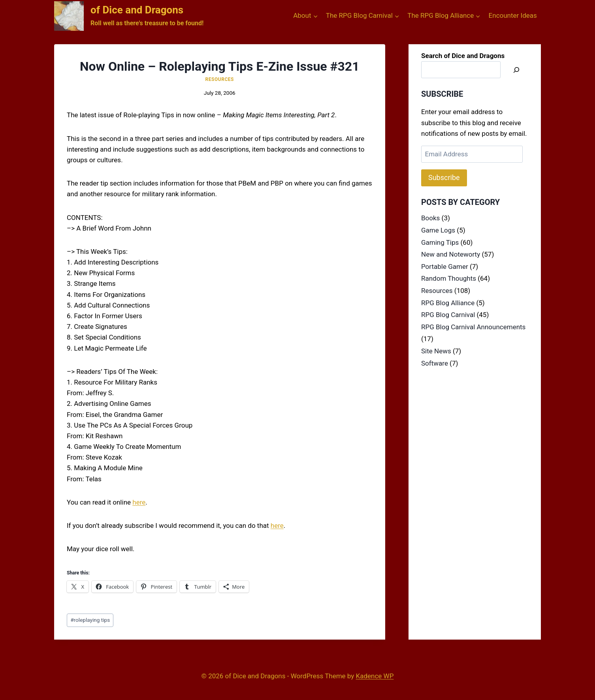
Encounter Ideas (513, 15)
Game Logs (438, 230)
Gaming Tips (440, 242)
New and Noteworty (451, 254)
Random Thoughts (449, 278)
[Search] (516, 70)
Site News (436, 351)
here (139, 502)
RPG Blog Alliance (448, 303)
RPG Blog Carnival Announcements (473, 327)
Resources (220, 79)
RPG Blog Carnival (448, 315)
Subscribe (444, 177)
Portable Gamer (445, 266)
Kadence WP (375, 676)
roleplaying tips (90, 620)
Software (435, 363)
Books (430, 218)
